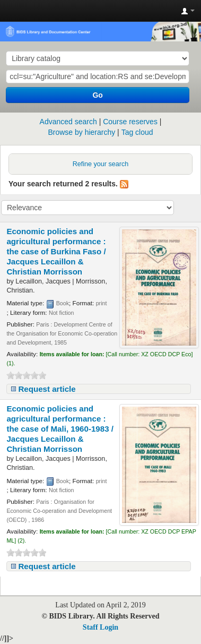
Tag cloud (137, 132)
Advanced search (68, 122)
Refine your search (101, 164)
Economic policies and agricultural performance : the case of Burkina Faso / (56, 251)
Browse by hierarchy (81, 132)
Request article (47, 389)
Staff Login (101, 627)
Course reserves (130, 122)
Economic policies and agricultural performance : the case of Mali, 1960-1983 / (60, 429)
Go (97, 95)
